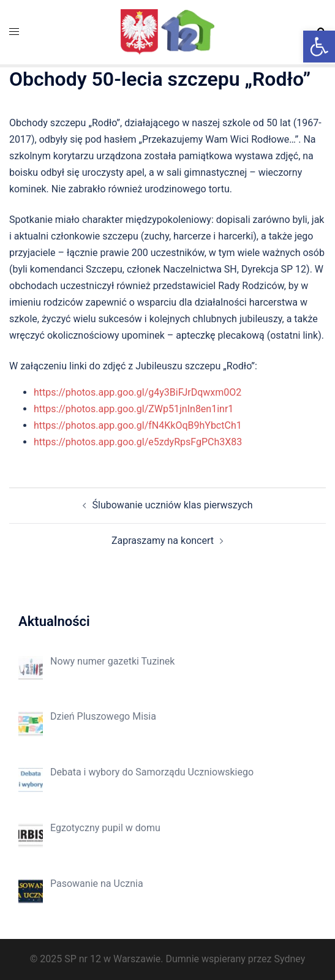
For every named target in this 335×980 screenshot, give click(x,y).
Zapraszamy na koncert (163, 541)
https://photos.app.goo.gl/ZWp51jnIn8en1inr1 (134, 409)
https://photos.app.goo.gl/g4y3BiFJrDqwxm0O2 (137, 392)
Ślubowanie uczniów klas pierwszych (173, 505)
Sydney (289, 959)
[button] (319, 47)
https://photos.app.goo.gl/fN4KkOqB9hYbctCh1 (138, 425)
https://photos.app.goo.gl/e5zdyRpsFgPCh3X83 (138, 442)
